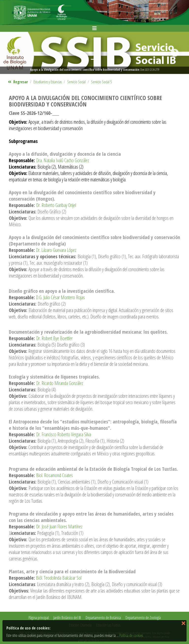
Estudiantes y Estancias (48, 82)
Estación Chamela (80, 625)
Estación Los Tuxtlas (108, 625)
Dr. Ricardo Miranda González (60, 383)
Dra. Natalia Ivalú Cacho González (63, 160)
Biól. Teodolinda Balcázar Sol (59, 578)
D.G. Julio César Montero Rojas (60, 297)
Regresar (18, 82)
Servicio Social (76, 82)
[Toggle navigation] (94, 28)
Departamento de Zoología (143, 618)
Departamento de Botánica (103, 618)
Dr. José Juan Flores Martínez (59, 527)
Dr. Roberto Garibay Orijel (56, 205)
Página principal (39, 618)
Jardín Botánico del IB (67, 618)
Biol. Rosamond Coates (55, 475)
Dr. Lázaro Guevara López (56, 250)
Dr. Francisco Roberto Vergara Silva (64, 434)
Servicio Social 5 (101, 82)
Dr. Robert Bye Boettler (54, 338)
